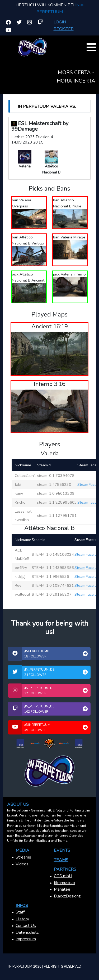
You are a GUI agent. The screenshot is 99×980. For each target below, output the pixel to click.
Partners (65, 869)
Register (64, 29)
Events (62, 850)
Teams (61, 860)
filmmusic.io (64, 883)
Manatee (62, 889)
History (22, 919)
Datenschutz (27, 932)
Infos (22, 906)
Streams (23, 857)
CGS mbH (63, 876)
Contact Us (26, 926)
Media (22, 850)
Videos (22, 864)
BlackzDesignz (67, 896)
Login (60, 22)
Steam (83, 484)
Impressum (26, 939)
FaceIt (94, 484)
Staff (20, 912)
